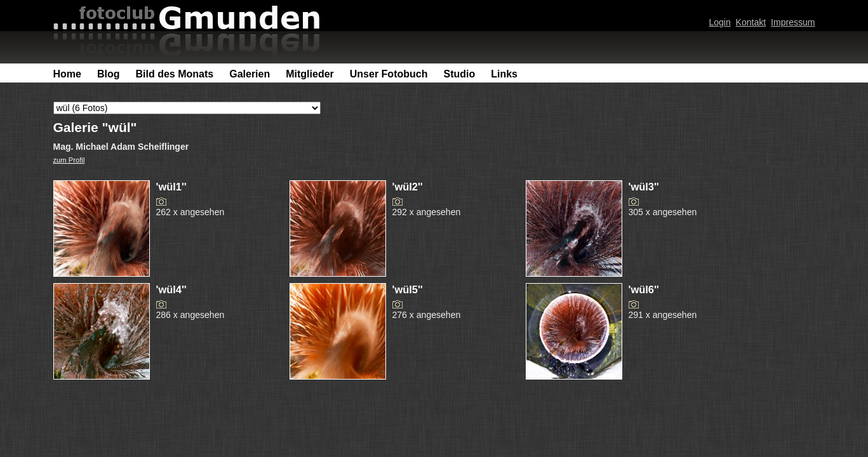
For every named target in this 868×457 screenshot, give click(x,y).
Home (67, 74)
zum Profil (69, 160)
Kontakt (751, 22)
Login (719, 22)
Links (504, 74)
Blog (109, 74)
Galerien (250, 74)
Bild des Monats (175, 74)
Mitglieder (310, 74)
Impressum (793, 22)
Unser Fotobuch (389, 74)
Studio (459, 74)
